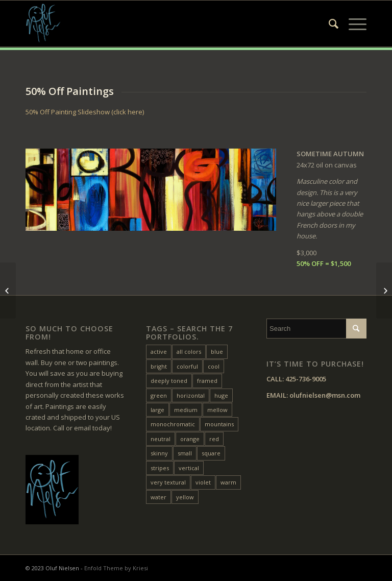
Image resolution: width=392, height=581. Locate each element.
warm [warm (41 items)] (228, 482)
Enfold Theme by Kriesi (116, 568)
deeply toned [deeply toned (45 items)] (169, 381)
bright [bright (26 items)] (159, 366)
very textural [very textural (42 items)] (168, 482)
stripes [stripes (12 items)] (160, 468)
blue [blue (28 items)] (217, 352)
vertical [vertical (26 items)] (189, 468)
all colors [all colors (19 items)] (189, 352)
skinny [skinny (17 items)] (159, 453)
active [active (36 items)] (159, 352)
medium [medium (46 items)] (186, 410)
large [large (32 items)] (157, 410)
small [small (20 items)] (185, 453)
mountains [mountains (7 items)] (219, 424)
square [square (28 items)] (211, 453)
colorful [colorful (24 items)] (187, 366)
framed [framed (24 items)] (207, 381)
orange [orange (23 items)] (190, 439)
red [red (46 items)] (214, 439)
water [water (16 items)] (158, 497)
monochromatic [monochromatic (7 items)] (173, 424)
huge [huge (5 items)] (221, 395)
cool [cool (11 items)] (214, 366)
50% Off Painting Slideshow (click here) (85, 112)
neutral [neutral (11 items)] (161, 439)
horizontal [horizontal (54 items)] (191, 395)
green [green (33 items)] (159, 395)
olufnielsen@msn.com (325, 395)
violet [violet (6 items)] (203, 482)
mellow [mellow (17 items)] (217, 410)
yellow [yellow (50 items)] (185, 497)
